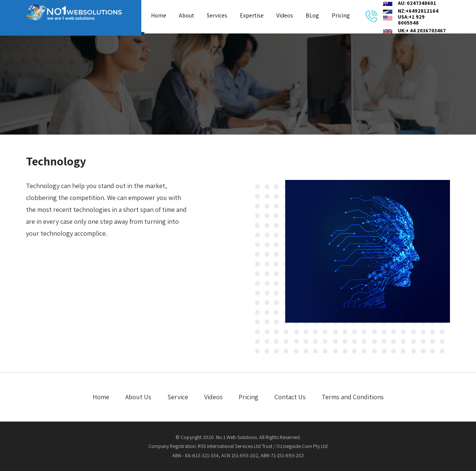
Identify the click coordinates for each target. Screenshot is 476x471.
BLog (312, 15)
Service (178, 397)
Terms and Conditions (353, 397)
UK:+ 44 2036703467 (422, 30)
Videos (285, 15)
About (186, 15)
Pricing (341, 15)
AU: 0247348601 (417, 3)
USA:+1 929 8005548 (411, 20)
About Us (138, 397)
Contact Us (290, 397)
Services (217, 15)
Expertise (252, 15)
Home (159, 15)
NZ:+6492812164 (418, 11)
